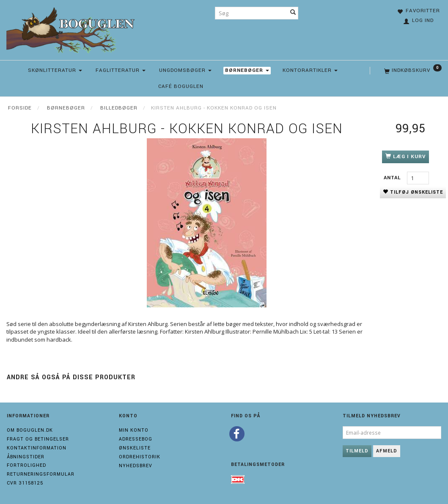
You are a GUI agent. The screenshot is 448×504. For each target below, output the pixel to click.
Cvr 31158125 (25, 483)
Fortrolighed (26, 465)
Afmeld (387, 451)
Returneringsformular (41, 474)
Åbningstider (26, 457)
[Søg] (293, 13)
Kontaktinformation (37, 448)
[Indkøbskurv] (412, 71)
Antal (393, 178)
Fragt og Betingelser (38, 439)
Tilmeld (357, 451)
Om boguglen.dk (30, 430)
